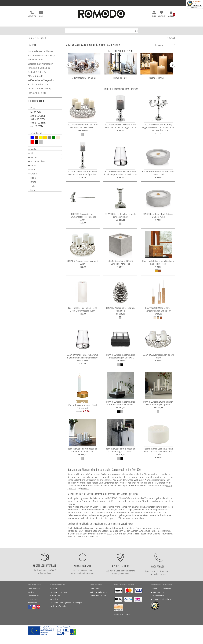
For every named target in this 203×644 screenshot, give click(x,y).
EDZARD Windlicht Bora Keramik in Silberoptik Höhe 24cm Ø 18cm (120, 173)
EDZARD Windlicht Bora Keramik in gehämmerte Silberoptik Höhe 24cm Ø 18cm (83, 358)
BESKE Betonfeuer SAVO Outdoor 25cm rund (158, 173)
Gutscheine (55, 596)
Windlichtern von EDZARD (102, 534)
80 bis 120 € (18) (38, 123)
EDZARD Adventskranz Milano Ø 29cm (83, 262)
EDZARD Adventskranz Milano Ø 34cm (158, 356)
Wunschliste (162, 14)
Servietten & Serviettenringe (41, 55)
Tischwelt (41, 38)
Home (31, 38)
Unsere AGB (33, 599)
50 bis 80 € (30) (38, 119)
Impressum (33, 603)
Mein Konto (95, 589)
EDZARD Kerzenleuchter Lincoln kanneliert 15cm (120, 215)
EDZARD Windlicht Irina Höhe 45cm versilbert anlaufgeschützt (83, 173)
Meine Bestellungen (98, 592)
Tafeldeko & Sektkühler (39, 68)
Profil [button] (154, 14)
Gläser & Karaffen (36, 76)
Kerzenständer (151, 507)
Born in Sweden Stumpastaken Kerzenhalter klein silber (83, 450)
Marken (31, 592)
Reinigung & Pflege (37, 93)
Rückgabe (90, 573)
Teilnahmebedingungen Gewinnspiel (66, 603)
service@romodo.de (162, 571)
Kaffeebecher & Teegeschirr (41, 80)
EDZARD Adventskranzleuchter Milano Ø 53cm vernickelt (83, 126)
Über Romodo (34, 589)
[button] (171, 14)
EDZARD (85, 488)
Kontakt (41, 14)
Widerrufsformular (59, 606)
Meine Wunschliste (98, 596)
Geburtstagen (113, 528)
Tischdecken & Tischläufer (40, 51)
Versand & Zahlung (59, 592)
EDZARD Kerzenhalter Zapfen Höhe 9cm (120, 309)
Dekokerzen (98, 498)
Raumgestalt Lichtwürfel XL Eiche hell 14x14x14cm (158, 262)
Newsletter (55, 599)
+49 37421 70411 (32, 14)
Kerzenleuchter (35, 60)
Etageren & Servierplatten (40, 64)
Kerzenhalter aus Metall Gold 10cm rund (83, 407)
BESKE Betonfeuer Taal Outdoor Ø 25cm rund (158, 215)
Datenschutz (33, 596)
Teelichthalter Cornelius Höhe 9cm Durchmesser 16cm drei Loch (158, 452)
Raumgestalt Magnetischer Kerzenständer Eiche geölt (158, 309)
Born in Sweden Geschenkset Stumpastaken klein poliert (120, 403)
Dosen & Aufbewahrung (39, 89)
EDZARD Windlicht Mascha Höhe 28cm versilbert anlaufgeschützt (120, 126)
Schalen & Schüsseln (38, 84)
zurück (172, 38)
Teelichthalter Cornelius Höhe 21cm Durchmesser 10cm (83, 309)
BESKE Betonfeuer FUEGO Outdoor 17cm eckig (120, 262)
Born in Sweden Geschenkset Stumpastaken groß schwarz (120, 356)
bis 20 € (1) (36, 112)
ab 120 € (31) (37, 126)
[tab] (45, 108)
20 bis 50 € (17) (38, 116)
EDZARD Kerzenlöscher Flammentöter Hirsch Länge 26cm (83, 217)
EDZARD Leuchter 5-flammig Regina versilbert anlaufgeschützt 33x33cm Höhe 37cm (158, 128)
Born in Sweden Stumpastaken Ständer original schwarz (120, 450)
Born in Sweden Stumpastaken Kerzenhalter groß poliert (158, 403)
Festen (139, 528)
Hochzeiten (100, 528)
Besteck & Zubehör (37, 72)
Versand (77, 573)
